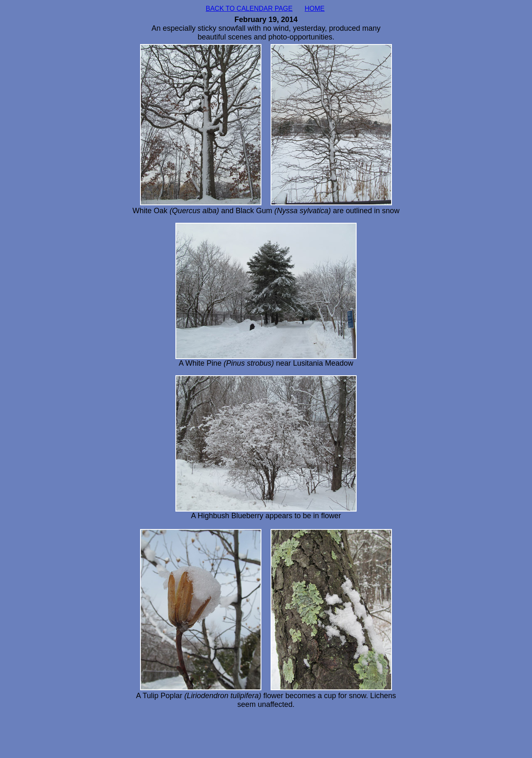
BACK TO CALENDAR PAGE (249, 9)
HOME (315, 9)
